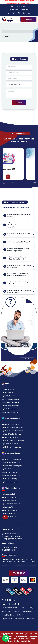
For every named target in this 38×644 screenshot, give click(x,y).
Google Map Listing (9, 498)
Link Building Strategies (10, 396)
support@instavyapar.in (11, 536)
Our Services (6, 611)
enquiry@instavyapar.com (12, 539)
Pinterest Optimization (10, 412)
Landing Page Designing (11, 476)
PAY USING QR (19, 573)
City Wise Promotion (9, 501)
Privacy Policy (28, 611)
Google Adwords (8, 514)
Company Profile (14, 604)
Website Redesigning (10, 469)
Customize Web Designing (11, 459)
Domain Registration (10, 510)
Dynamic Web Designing (11, 463)
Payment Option (7, 619)
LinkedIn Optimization (10, 409)
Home (4, 36)
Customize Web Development (13, 428)
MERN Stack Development (11, 447)
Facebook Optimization (10, 406)
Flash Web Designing (10, 482)
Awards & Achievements (10, 608)
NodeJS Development (10, 444)
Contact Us (17, 611)
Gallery (31, 608)
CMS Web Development (11, 438)
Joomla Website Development (13, 441)
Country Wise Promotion (11, 504)
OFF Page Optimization (10, 403)
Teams (23, 608)
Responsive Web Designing (12, 466)
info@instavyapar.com (19, 10)
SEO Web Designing (9, 479)
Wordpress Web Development (13, 431)
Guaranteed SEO (8, 390)
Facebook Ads (8, 507)
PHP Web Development (10, 425)
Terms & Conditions (8, 615)
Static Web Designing (10, 472)
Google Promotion (9, 517)
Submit (19, 103)
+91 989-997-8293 (19, 6)
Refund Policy (22, 615)
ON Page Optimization (10, 399)
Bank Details (31, 619)
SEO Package (7, 393)
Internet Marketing (9, 494)
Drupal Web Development (11, 434)
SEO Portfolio (20, 619)
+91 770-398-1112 (10, 550)
